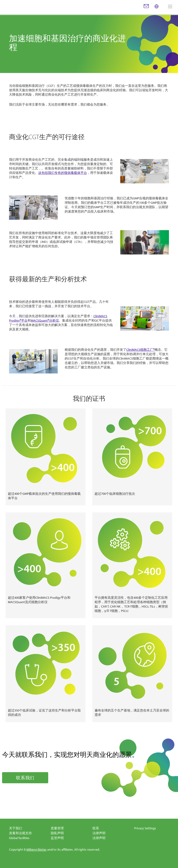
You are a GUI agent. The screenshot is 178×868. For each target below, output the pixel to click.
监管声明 (57, 838)
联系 (96, 828)
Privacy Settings (145, 828)
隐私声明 (57, 833)
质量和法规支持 (20, 833)
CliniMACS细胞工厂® (140, 350)
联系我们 (25, 778)
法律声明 (99, 833)
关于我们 (16, 828)
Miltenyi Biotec (37, 849)
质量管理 (57, 828)
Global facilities (19, 838)
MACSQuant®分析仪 (45, 320)
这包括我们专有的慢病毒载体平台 (63, 173)
